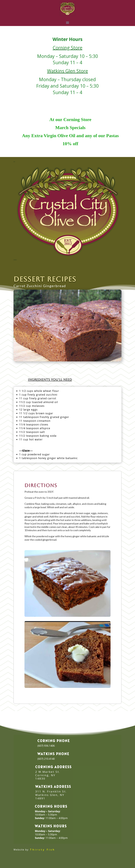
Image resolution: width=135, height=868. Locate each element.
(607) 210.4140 (46, 759)
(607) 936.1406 (46, 746)
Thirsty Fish (43, 850)
